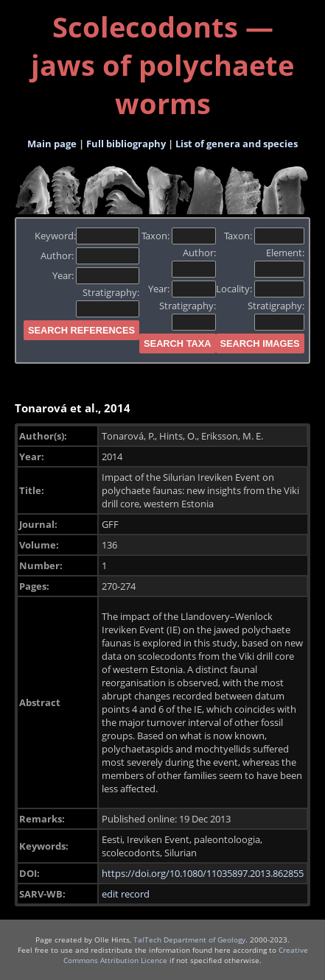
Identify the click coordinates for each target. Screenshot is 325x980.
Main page (52, 144)
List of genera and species (237, 144)
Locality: (260, 289)
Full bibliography (126, 144)
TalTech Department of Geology (189, 940)
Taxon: (179, 236)
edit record (126, 894)
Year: (96, 275)
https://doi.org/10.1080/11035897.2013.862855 (203, 873)
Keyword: (87, 236)
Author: (90, 255)
